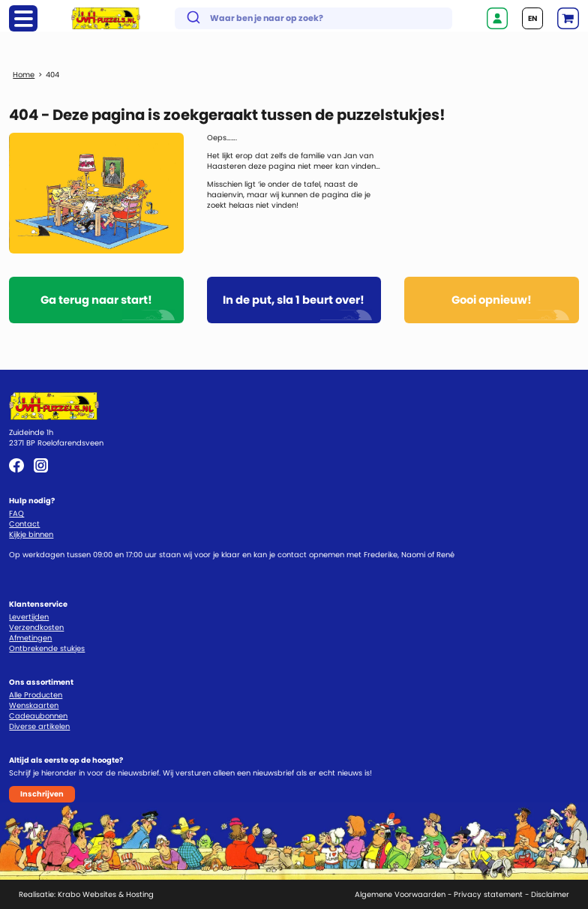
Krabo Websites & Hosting (106, 894)
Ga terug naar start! (96, 300)
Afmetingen (30, 638)
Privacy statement (488, 894)
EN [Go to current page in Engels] (532, 18)
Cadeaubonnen (38, 716)
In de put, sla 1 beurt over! (294, 300)
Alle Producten (36, 695)
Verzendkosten (36, 627)
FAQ (16, 513)
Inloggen (498, 18)
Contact (24, 524)
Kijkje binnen (31, 534)
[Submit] (192, 19)
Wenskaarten (34, 705)
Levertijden (29, 617)
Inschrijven (42, 794)
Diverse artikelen (39, 726)
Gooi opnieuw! (492, 300)
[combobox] (314, 18)
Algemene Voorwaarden (400, 894)
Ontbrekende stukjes (47, 648)
